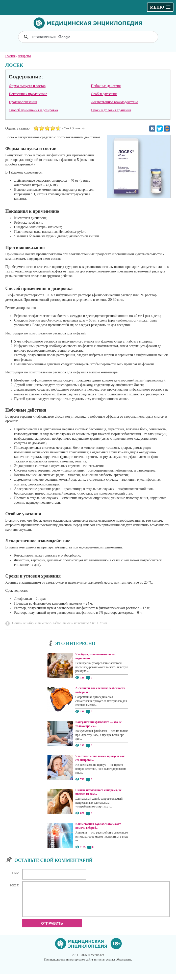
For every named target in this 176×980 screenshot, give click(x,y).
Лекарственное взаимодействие (114, 102)
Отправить (52, 929)
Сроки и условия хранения (111, 110)
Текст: (14, 885)
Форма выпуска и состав (27, 86)
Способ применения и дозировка (33, 110)
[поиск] (89, 37)
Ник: (16, 873)
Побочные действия (106, 86)
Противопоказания (23, 102)
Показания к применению (28, 94)
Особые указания (104, 94)
